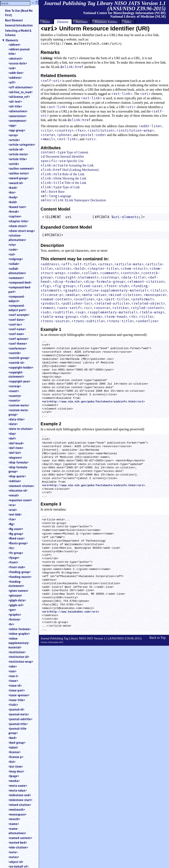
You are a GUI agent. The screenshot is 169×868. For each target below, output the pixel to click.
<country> (15, 396)
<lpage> (14, 776)
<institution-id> (19, 657)
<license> (14, 752)
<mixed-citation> (20, 805)
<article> (14, 140)
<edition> (15, 481)
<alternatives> (18, 111)
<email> (14, 495)
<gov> (12, 610)
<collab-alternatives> (17, 271)
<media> (14, 781)
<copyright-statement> (16, 374)
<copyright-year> (19, 381)
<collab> (14, 264)
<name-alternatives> (17, 831)
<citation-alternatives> (17, 238)
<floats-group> (18, 543)
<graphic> (15, 614)
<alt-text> (15, 101)
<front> (13, 562)
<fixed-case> (16, 538)
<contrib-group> (19, 358)
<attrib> (14, 164)
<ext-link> (15, 514)
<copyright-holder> (21, 367)
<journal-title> (18, 724)
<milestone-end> (20, 795)
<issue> (13, 681)
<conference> (17, 348)
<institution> (17, 652)
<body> (13, 197)
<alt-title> (15, 106)
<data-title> (16, 419)
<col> (12, 254)
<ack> (12, 68)
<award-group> (18, 178)
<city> (12, 245)
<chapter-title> (18, 221)
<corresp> (15, 386)
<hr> (11, 624)
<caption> (15, 216)
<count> (14, 391)
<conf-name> (17, 329)
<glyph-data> (17, 600)
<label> (13, 747)
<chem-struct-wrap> (22, 231)
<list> (12, 762)
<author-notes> (19, 173)
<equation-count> (20, 500)
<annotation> (17, 116)
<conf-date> (16, 319)
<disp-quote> (17, 476)
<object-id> (16, 862)
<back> (13, 187)
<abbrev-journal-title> (19, 51)
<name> (14, 824)
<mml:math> (17, 809)
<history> (14, 619)
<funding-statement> (16, 584)
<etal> (13, 510)
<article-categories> (22, 144)
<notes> (14, 857)
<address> (15, 77)
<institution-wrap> (21, 661)
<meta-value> (17, 790)
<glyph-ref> (16, 605)
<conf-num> (16, 334)
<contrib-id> (16, 363)
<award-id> (16, 183)
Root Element (14, 20)
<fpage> (14, 558)
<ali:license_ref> (19, 97)
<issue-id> (15, 685)
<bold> (13, 202)
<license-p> (16, 757)
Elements (12, 40)
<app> (12, 125)
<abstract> (15, 58)
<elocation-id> (18, 490)
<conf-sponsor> (18, 339)
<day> (12, 433)
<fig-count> (16, 529)
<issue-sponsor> (19, 695)
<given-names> (18, 590)
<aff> (12, 82)
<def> (12, 438)
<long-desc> (16, 771)
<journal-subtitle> (20, 719)
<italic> (13, 704)
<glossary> (15, 595)
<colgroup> (16, 259)
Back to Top (157, 638)
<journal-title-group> (18, 731)
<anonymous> (17, 120)
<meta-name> (18, 786)
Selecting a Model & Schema (18, 33)
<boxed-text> (17, 207)
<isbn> (13, 666)
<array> (13, 135)
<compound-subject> (17, 299)
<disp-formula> (18, 462)
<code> (13, 249)
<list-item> (16, 766)
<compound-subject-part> (17, 308)
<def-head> (16, 443)
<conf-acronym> (19, 315)
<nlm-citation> (18, 847)
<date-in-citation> (21, 429)
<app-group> (17, 130)
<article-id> (16, 149)
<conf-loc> (15, 324)
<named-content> (20, 838)
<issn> (12, 671)
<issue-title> (17, 700)
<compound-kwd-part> (20, 289)
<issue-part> (17, 690)
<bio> (12, 192)
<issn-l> (13, 676)
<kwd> (12, 738)
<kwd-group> (17, 742)
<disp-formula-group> (18, 469)
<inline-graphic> (19, 634)
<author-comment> (21, 168)
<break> (14, 211)
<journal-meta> (19, 714)
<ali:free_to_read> (20, 92)
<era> (12, 505)
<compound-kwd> (20, 282)
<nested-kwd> (18, 842)
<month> (14, 819)
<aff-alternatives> (21, 87)
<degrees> (15, 457)
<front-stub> (17, 567)
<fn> (11, 548)
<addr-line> (16, 73)
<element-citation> (21, 486)
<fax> (12, 519)
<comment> (16, 278)
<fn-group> (16, 553)
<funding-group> (19, 572)
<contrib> (15, 353)
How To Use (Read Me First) (19, 13)
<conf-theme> (18, 343)
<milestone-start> (20, 800)
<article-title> (18, 159)
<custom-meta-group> (19, 412)
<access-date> (18, 63)
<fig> (11, 524)
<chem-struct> (18, 226)
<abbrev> (14, 45)
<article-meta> (18, 154)
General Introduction (19, 25)
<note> (13, 852)
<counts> (14, 400)
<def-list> (15, 453)
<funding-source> (20, 577)
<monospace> (17, 814)
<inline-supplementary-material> (19, 643)
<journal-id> (16, 709)
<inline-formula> (19, 629)
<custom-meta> (19, 405)
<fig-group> (16, 534)
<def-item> (16, 448)
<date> (13, 424)
